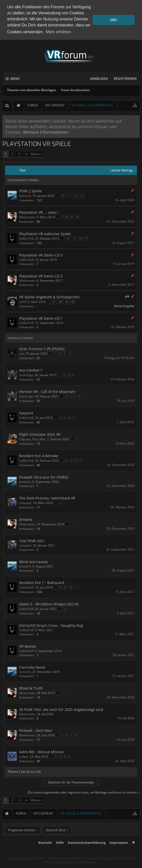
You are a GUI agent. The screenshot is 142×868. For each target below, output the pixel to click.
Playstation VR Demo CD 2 (41, 276)
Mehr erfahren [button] (58, 32)
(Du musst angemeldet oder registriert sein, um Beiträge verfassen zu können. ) (83, 792)
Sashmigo (26, 374)
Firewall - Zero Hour (36, 730)
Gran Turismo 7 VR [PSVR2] (42, 348)
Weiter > (37, 154)
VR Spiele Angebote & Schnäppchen (49, 296)
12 (75, 195)
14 (68, 238)
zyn (22, 353)
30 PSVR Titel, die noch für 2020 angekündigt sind (61, 709)
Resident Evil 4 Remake (39, 455)
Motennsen (27, 217)
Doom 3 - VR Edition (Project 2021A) (49, 604)
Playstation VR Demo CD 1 (41, 318)
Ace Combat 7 (31, 370)
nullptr (24, 756)
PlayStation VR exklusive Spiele (45, 233)
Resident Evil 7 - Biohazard (42, 582)
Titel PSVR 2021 (32, 540)
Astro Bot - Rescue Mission (42, 751)
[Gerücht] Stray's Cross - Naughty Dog (51, 625)
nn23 (23, 301)
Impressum (119, 851)
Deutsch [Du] (55, 839)
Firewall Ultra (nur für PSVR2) (44, 477)
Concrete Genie (32, 667)
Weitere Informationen (46, 132)
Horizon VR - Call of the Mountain (47, 391)
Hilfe (60, 851)
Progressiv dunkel (21, 839)
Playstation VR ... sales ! (39, 212)
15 (74, 238)
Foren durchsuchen (76, 89)
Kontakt (45, 851)
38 (60, 301)
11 (69, 195)
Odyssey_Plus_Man (32, 439)
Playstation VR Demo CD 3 (41, 255)
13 (82, 195)
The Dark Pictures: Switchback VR (47, 498)
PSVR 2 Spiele (31, 190)
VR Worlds (28, 646)
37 (54, 301)
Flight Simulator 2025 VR (40, 434)
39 (67, 301)
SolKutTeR (26, 238)
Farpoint (26, 412)
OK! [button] (113, 20)
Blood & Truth (31, 688)
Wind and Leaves (34, 561)
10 (63, 195)
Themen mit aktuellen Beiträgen (32, 89)
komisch (25, 195)
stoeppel (25, 502)
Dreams (26, 519)
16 (80, 238)
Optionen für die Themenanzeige (71, 782)
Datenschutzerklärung (87, 851)
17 (87, 238)
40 (73, 301)
